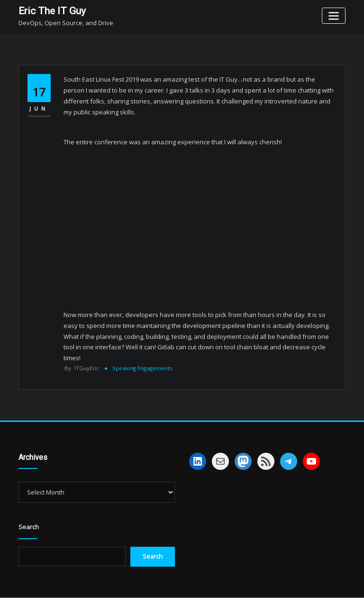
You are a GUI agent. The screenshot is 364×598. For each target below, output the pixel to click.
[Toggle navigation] (334, 15)
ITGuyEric (82, 368)
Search (29, 527)
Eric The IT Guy (51, 11)
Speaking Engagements (142, 368)
